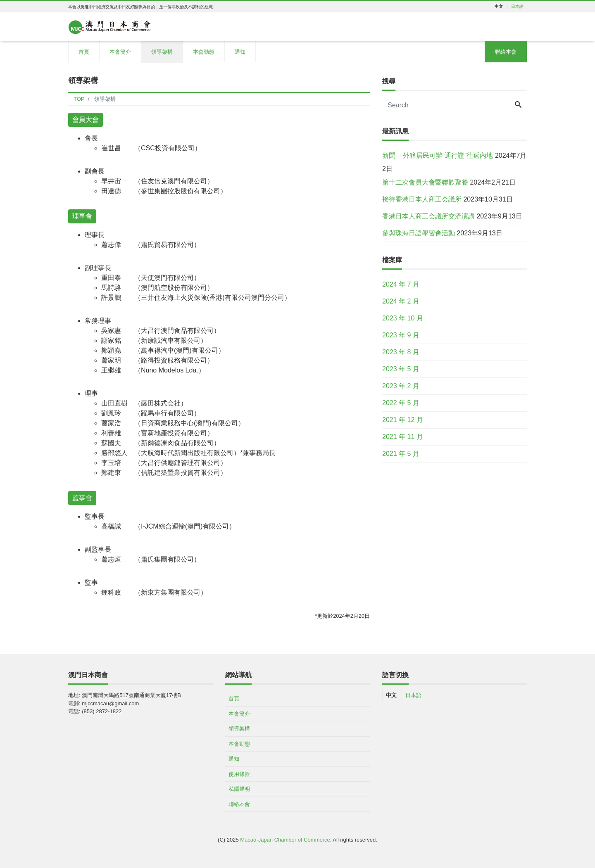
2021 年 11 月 (403, 437)
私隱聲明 (239, 789)
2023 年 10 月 (403, 318)
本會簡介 (120, 52)
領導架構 (162, 52)
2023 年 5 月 (401, 369)
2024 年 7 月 (401, 284)
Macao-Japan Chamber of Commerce (285, 840)
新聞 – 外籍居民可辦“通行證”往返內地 (438, 155)
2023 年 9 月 (401, 335)
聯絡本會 (506, 52)
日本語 (517, 7)
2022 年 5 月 (401, 403)
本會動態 (204, 52)
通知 (240, 52)
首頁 (84, 52)
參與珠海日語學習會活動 (419, 233)
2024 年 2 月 (401, 301)
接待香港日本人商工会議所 (422, 199)
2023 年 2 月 (401, 386)
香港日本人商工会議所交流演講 (428, 216)
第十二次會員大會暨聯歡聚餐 (425, 182)
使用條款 (239, 774)
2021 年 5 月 (401, 454)
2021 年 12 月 (403, 420)
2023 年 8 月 (401, 352)
